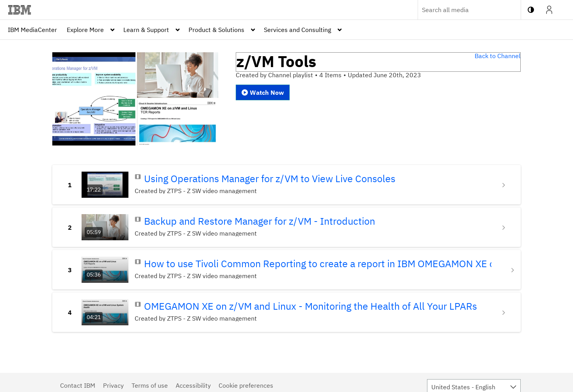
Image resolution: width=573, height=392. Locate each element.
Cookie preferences (246, 385)
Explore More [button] (85, 30)
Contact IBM (78, 385)
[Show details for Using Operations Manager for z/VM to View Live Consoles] (505, 185)
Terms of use (150, 385)
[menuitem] (32, 30)
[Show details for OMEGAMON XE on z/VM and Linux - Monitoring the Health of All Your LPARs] (505, 312)
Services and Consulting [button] (297, 30)
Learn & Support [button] (146, 30)
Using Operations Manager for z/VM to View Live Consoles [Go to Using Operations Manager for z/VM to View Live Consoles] (270, 179)
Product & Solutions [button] (216, 30)
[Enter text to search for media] (461, 10)
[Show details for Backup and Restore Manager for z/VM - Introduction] (505, 227)
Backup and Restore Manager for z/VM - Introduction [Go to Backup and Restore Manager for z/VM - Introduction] (260, 221)
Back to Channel (497, 56)
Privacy (113, 385)
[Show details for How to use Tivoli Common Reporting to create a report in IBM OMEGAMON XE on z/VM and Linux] (514, 270)
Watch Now (263, 92)
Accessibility (193, 385)
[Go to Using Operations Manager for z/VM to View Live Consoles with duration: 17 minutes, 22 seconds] (105, 185)
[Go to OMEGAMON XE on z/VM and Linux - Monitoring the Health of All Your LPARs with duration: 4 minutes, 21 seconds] (105, 312)
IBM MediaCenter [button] (32, 30)
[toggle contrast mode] (531, 10)
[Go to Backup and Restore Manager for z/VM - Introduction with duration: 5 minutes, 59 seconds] (105, 227)
